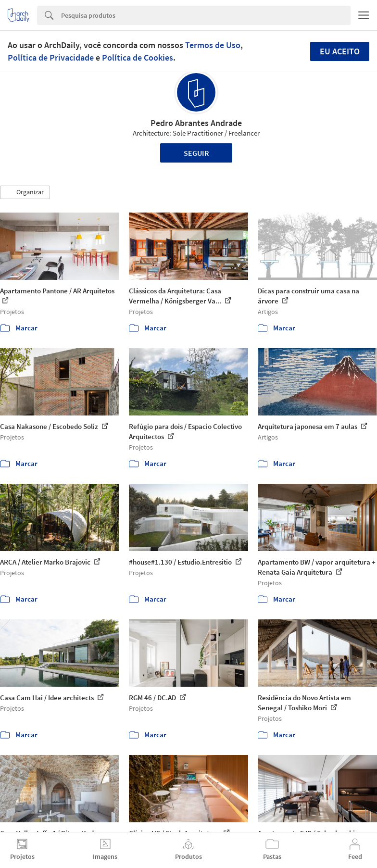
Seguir (196, 153)
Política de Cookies (138, 57)
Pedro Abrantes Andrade (196, 123)
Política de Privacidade (51, 57)
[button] (25, 192)
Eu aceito (340, 51)
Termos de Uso (213, 45)
